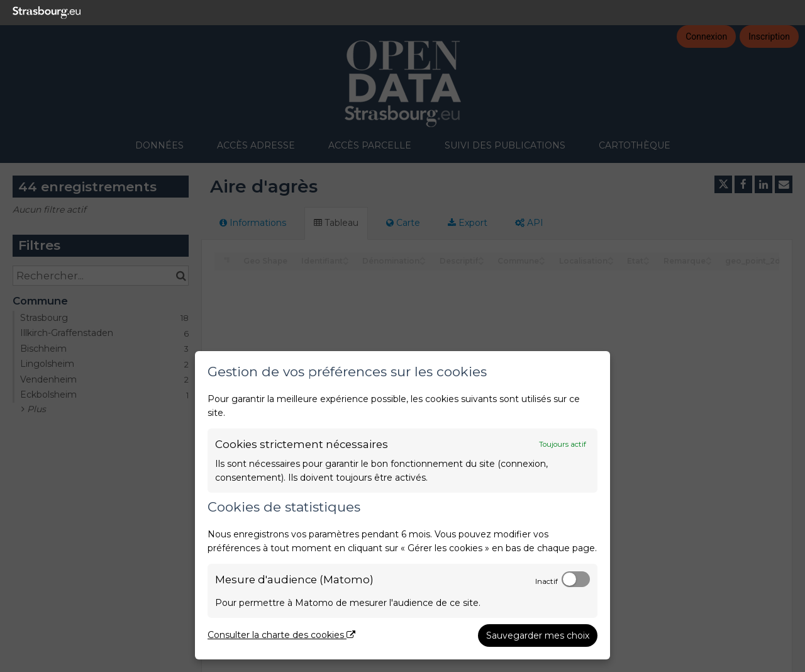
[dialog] (402, 505)
